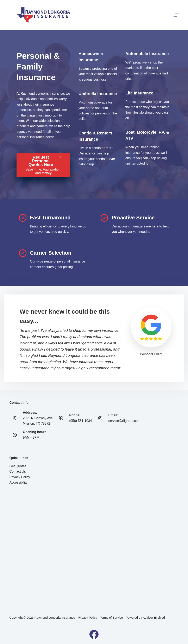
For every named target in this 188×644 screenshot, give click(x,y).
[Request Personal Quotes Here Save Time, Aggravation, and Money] (43, 165)
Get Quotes (18, 466)
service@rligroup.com (124, 421)
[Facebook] (94, 634)
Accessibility (18, 482)
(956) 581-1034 (80, 421)
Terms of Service (111, 618)
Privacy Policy (20, 477)
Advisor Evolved (154, 618)
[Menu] (176, 15)
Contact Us (18, 472)
